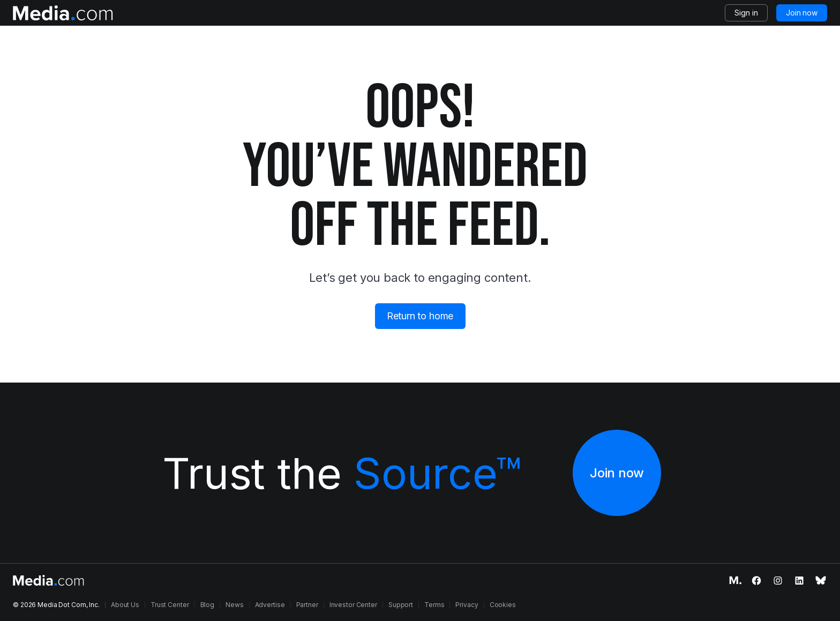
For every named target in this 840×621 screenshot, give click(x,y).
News (235, 605)
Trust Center (170, 605)
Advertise (270, 605)
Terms (434, 605)
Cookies (503, 605)
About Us (125, 605)
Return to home (420, 316)
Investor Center (353, 605)
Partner (307, 605)
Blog (208, 605)
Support (401, 605)
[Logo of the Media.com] (63, 13)
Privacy (467, 605)
